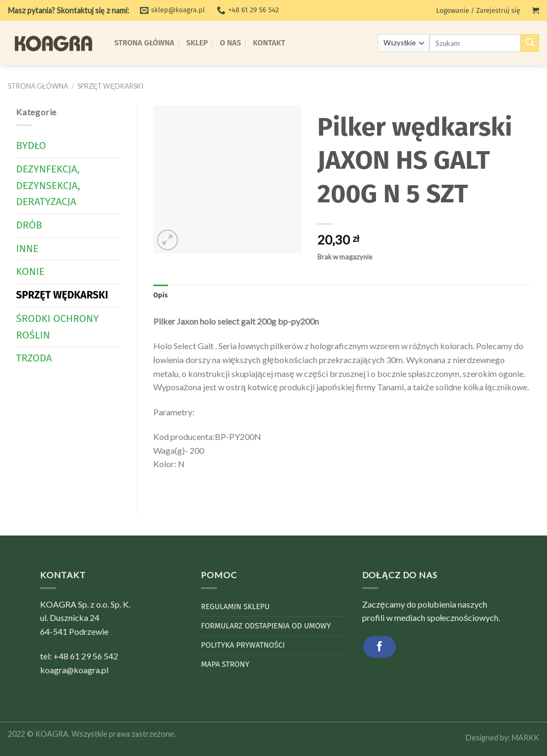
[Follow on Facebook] (380, 647)
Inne (27, 249)
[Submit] (530, 43)
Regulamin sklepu (235, 607)
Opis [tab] (161, 295)
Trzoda (34, 358)
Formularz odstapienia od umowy (266, 626)
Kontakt (269, 43)
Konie (30, 271)
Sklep (197, 43)
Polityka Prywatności (243, 645)
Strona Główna (144, 43)
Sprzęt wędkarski (110, 86)
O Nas (231, 43)
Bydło (31, 145)
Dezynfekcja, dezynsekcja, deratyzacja (48, 185)
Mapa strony (225, 664)
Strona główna (38, 86)
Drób (29, 225)
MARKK (525, 738)
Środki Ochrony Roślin (57, 327)
